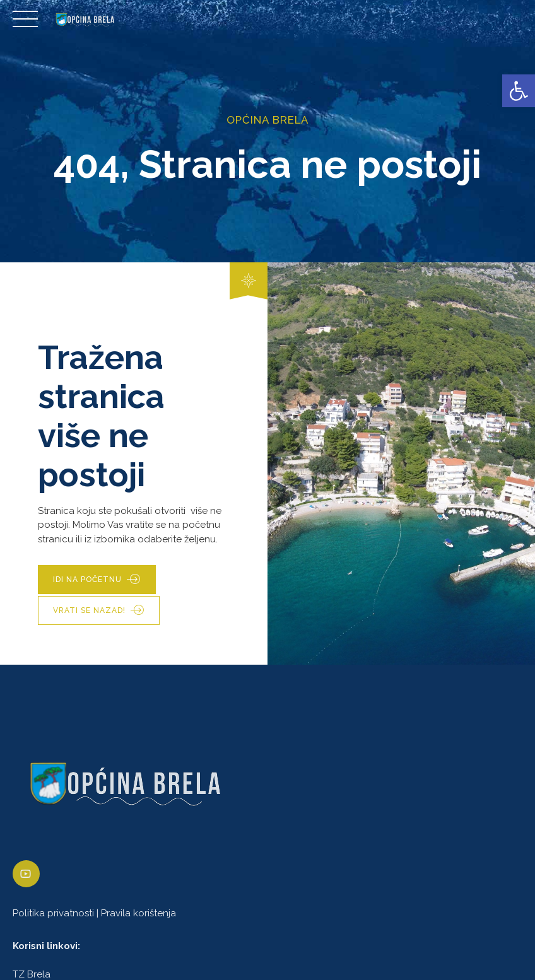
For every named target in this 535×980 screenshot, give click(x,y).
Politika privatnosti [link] (53, 913)
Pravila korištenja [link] (138, 913)
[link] (519, 91)
